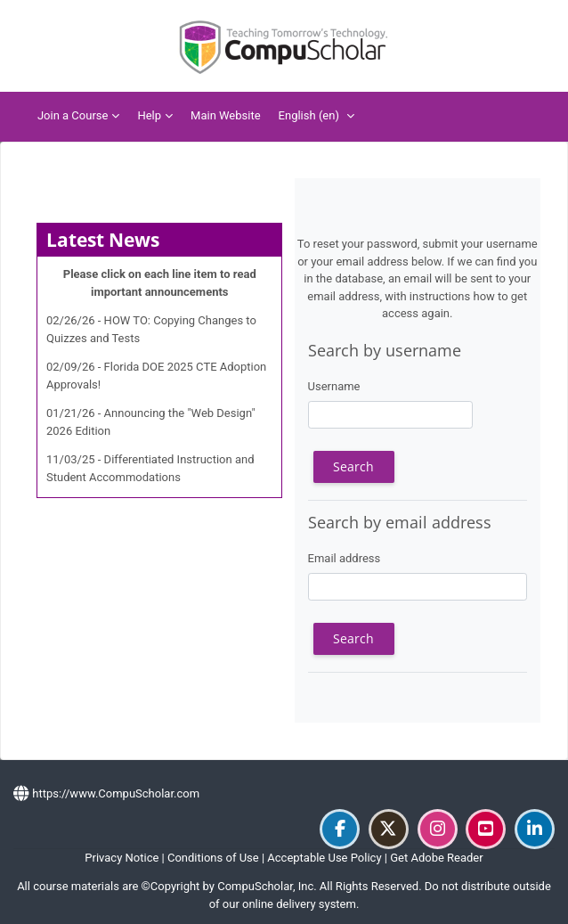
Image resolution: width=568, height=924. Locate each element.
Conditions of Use (213, 858)
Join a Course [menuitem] (73, 115)
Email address (345, 558)
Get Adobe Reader (436, 858)
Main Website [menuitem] (226, 115)
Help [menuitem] (149, 115)
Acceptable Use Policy (324, 858)
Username (334, 386)
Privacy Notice (122, 858)
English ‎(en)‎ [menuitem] (309, 115)
